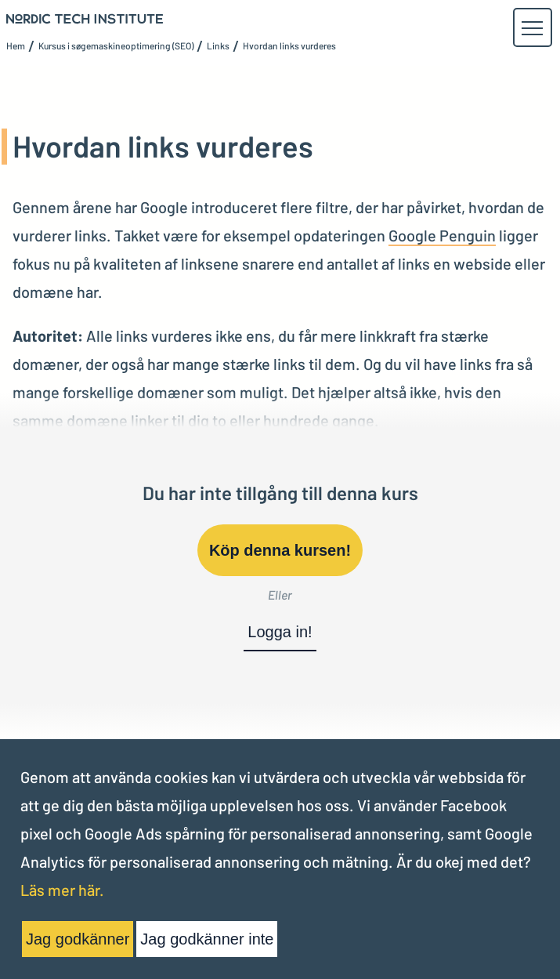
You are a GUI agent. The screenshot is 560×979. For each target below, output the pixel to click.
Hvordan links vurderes (289, 45)
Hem (16, 45)
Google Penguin (442, 235)
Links (218, 45)
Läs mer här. (62, 890)
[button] (532, 28)
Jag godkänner (78, 939)
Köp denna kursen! (280, 550)
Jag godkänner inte (207, 939)
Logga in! (280, 632)
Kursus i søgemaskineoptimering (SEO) (116, 45)
